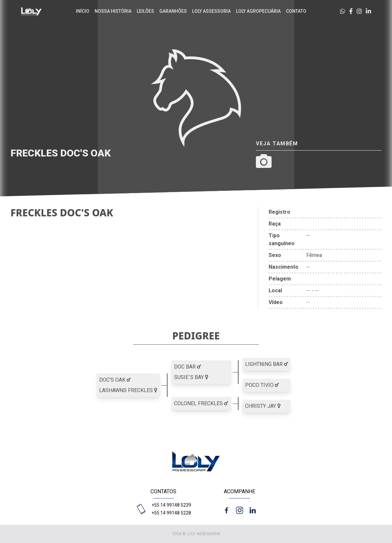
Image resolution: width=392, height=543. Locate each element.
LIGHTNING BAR (267, 364)
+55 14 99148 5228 (171, 513)
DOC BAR (187, 367)
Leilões (145, 11)
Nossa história (113, 11)
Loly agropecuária (258, 11)
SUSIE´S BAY (191, 377)
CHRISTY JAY (263, 406)
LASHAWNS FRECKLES (128, 390)
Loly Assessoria (211, 11)
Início (83, 11)
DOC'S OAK (115, 380)
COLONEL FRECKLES (201, 403)
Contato (296, 11)
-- (308, 302)
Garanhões (173, 11)
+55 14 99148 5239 (171, 505)
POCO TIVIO (262, 385)
